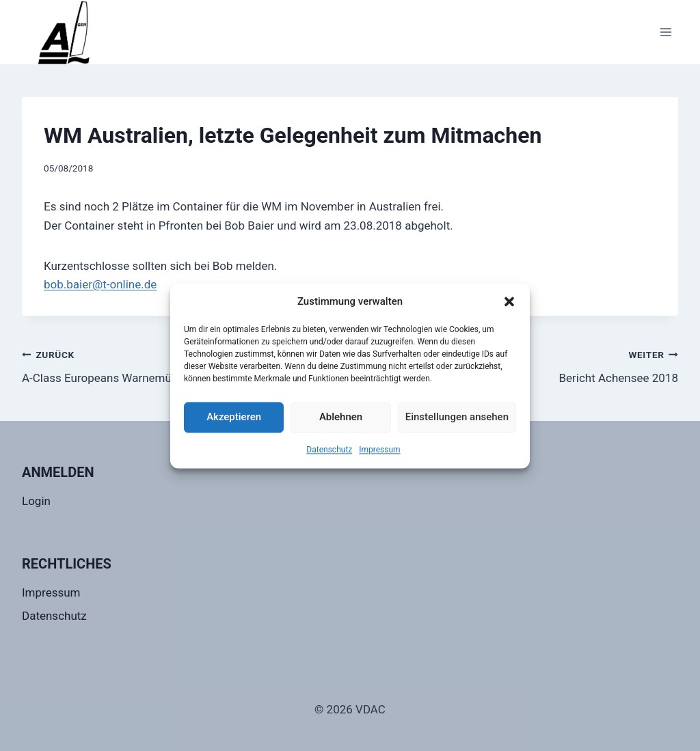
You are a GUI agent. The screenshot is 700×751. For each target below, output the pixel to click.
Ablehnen (341, 417)
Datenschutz (329, 450)
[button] (509, 301)
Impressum (379, 450)
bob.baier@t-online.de (100, 284)
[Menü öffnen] (665, 32)
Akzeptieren (234, 417)
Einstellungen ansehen (457, 417)
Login (36, 501)
